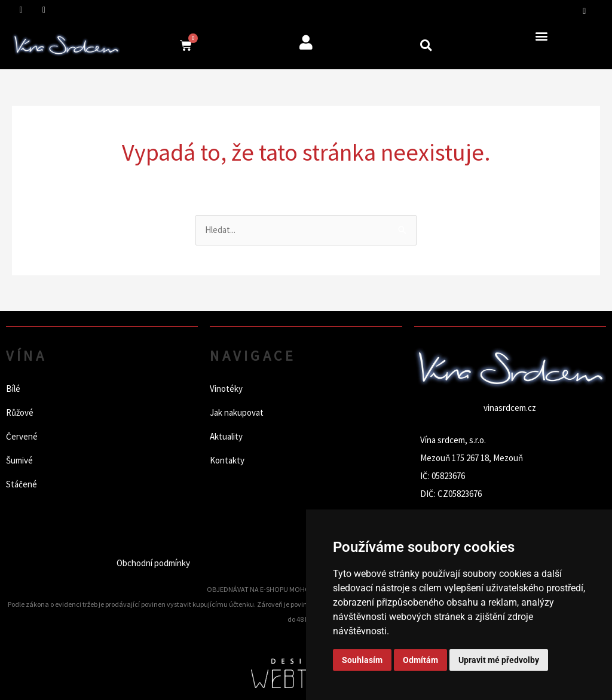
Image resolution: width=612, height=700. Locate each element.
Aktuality (226, 436)
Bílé (13, 389)
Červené (22, 436)
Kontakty (227, 460)
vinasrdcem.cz (510, 408)
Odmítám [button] (420, 660)
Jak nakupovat (237, 412)
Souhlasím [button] (362, 660)
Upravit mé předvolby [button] (499, 660)
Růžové (20, 412)
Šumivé (19, 460)
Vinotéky (226, 389)
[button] (426, 45)
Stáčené (22, 484)
